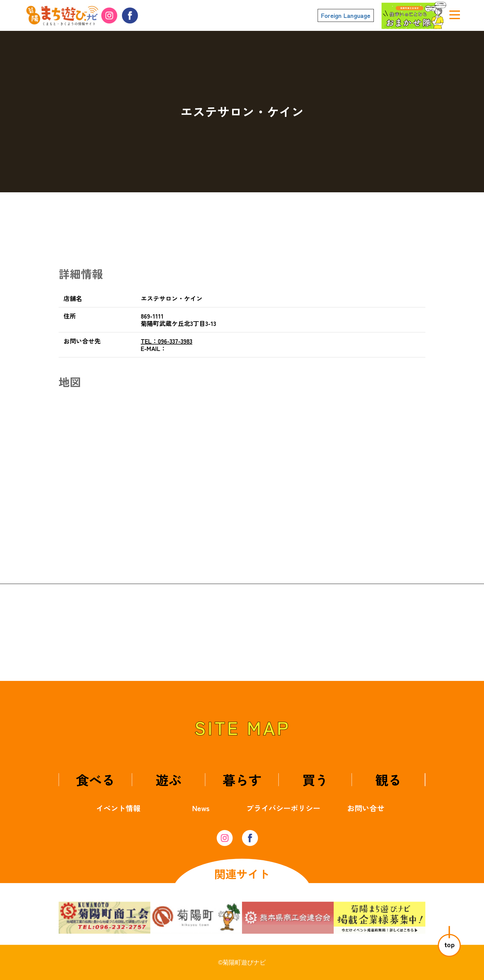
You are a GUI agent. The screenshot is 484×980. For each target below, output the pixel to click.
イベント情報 (118, 808)
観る (388, 780)
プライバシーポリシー (283, 808)
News (201, 808)
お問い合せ (366, 808)
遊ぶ (169, 780)
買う (315, 780)
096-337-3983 (167, 341)
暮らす (242, 780)
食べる (95, 780)
